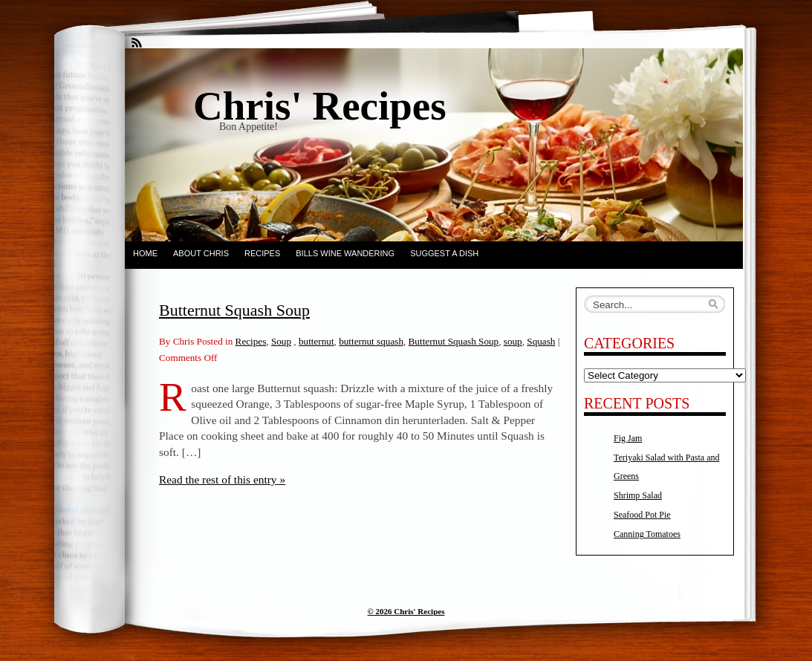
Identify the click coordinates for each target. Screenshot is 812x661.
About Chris (201, 253)
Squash (541, 341)
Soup (281, 341)
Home (145, 253)
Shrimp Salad (638, 495)
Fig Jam (628, 438)
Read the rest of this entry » (222, 479)
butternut (316, 341)
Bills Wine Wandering (345, 253)
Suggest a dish (444, 253)
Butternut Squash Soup (234, 310)
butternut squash (371, 341)
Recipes (262, 253)
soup (513, 341)
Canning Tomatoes (647, 534)
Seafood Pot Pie (642, 515)
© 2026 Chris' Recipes (406, 611)
